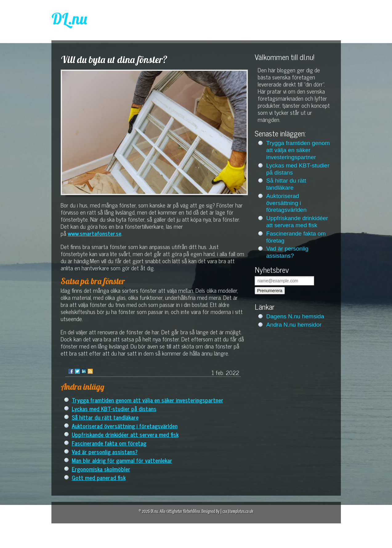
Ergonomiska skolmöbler (101, 469)
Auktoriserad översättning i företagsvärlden (125, 426)
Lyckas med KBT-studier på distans (114, 408)
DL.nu (69, 19)
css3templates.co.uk (238, 512)
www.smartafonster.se (95, 233)
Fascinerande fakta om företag (109, 443)
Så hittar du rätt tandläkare (105, 417)
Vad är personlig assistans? (105, 451)
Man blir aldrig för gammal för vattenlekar (122, 460)
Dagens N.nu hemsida (295, 316)
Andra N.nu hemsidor (294, 325)
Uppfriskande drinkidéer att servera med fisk (125, 434)
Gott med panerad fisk (99, 477)
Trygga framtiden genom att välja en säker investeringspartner (148, 400)
